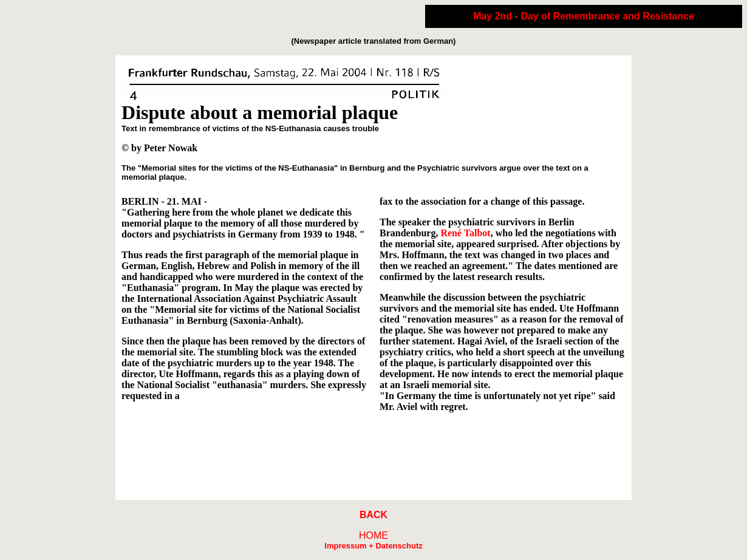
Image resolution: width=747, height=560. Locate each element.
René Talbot (465, 233)
